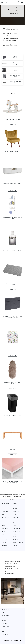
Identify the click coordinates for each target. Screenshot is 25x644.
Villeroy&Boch (5, 545)
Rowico (15, 503)
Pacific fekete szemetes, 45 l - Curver (12, 416)
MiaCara (15, 537)
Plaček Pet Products (18, 543)
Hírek (3, 612)
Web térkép (5, 623)
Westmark (4, 509)
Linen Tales (4, 543)
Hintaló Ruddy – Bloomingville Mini (12, 119)
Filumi (3, 534)
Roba (3, 514)
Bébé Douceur (17, 509)
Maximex (15, 523)
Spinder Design (5, 503)
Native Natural (5, 512)
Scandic (4, 531)
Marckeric (4, 537)
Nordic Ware (16, 540)
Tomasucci (16, 545)
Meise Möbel (5, 520)
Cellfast (15, 520)
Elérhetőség (5, 634)
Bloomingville (16, 531)
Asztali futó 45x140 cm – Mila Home (12, 350)
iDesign (3, 526)
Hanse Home (16, 512)
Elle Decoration (5, 517)
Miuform (15, 534)
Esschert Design (6, 540)
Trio (3, 523)
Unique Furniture (17, 529)
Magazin (4, 620)
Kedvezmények (6, 615)
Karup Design (5, 529)
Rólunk (4, 631)
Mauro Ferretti (5, 506)
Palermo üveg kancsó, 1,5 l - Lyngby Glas (12, 251)
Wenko (15, 526)
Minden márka (5, 609)
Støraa (15, 514)
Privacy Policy (5, 626)
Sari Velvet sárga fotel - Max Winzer (12, 151)
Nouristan (16, 506)
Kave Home (16, 517)
